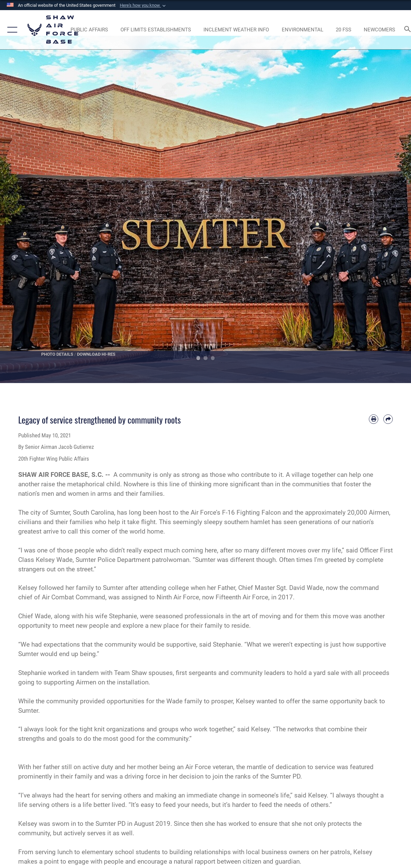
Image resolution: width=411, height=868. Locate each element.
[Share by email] (388, 419)
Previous (21, 209)
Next (390, 209)
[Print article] (374, 419)
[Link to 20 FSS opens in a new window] (344, 30)
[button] (143, 5)
